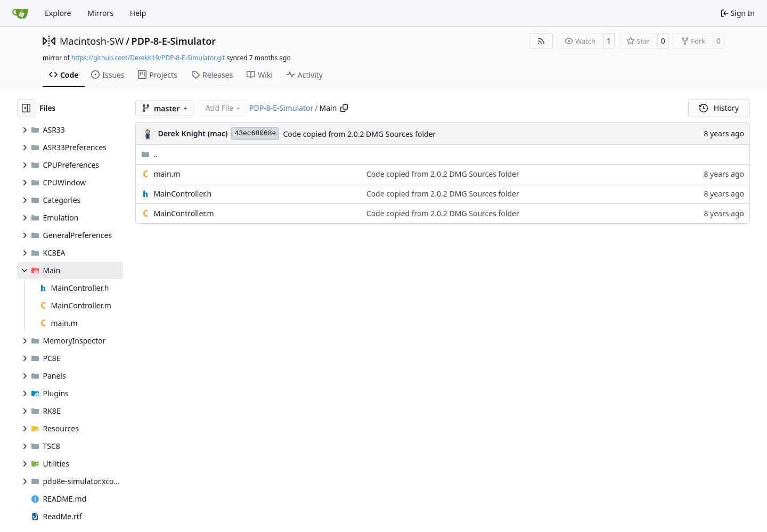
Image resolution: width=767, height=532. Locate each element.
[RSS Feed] (541, 41)
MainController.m (183, 213)
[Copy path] (344, 108)
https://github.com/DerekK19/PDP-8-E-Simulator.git (148, 58)
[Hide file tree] (26, 108)
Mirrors (100, 13)
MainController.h (182, 194)
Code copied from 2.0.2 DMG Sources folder (359, 134)
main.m (167, 174)
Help (138, 13)
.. (149, 154)
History (719, 108)
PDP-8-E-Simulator (174, 41)
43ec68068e (255, 133)
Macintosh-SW (92, 41)
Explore (58, 13)
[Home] (20, 13)
